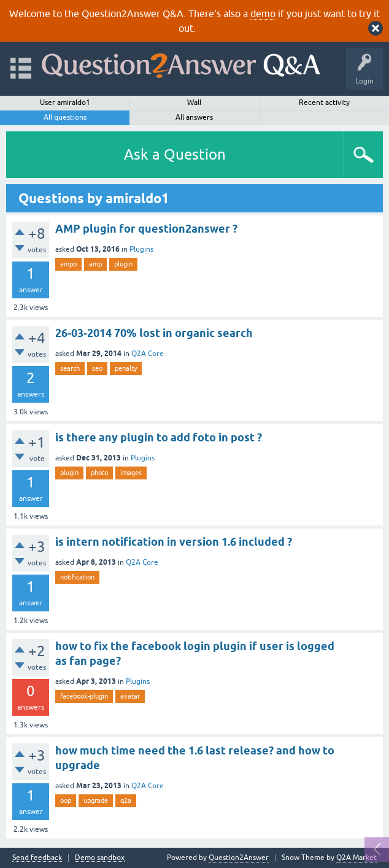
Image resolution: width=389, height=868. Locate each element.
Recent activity (324, 103)
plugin (123, 264)
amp (95, 264)
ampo (68, 264)
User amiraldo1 (65, 103)
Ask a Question (175, 154)
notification (77, 577)
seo (97, 368)
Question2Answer (239, 858)
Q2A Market (356, 858)
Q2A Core (148, 354)
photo (99, 473)
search (70, 368)
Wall (194, 103)
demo (263, 14)
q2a (126, 800)
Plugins (141, 249)
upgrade (96, 800)
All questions (65, 117)
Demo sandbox (100, 858)
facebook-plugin (84, 696)
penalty (126, 368)
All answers (194, 117)
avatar (130, 696)
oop (66, 800)
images (131, 473)
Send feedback (37, 858)
